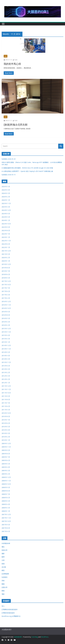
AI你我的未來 (6, 543)
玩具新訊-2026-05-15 (9, 175)
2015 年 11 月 (6, 332)
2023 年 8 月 (6, 230)
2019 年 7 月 (6, 271)
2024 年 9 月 (6, 214)
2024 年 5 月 (6, 217)
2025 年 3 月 (6, 207)
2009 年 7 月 (6, 457)
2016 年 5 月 (6, 318)
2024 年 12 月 (6, 210)
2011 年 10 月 (6, 393)
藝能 (3, 584)
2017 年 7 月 (6, 288)
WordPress (45, 637)
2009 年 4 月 (6, 467)
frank (16, 60)
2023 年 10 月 (6, 224)
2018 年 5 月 (6, 278)
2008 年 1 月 (6, 511)
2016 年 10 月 (6, 308)
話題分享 (5, 587)
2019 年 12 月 (6, 264)
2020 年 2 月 (6, 258)
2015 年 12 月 (6, 329)
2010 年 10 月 (6, 413)
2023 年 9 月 (6, 227)
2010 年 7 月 (6, 420)
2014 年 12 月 (6, 345)
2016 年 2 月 (6, 325)
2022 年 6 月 (6, 244)
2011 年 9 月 (6, 396)
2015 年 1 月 (6, 342)
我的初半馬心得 (12, 64)
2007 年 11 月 (6, 518)
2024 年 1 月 (6, 220)
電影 (3, 594)
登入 (3, 606)
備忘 (3, 547)
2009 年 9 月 (6, 450)
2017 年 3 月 (6, 295)
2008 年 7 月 (6, 494)
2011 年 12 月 (6, 386)
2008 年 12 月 (6, 477)
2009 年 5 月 (6, 464)
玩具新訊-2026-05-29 (9, 159)
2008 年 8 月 (6, 491)
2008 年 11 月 (6, 481)
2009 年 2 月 (6, 474)
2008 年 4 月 (6, 504)
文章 (3, 560)
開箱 (3, 591)
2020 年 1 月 (6, 261)
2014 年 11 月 (6, 349)
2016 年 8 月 (6, 315)
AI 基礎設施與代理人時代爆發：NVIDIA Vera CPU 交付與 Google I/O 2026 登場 (27, 168)
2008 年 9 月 (6, 487)
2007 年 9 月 (6, 525)
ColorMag (35, 637)
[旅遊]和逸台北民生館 (16, 125)
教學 (3, 557)
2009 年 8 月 (6, 454)
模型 (3, 570)
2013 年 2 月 (6, 372)
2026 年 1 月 (6, 200)
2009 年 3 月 (6, 471)
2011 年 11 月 (6, 389)
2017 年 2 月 (6, 298)
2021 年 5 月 (6, 254)
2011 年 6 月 (6, 406)
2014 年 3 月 (6, 359)
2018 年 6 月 (6, 274)
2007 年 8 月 (6, 528)
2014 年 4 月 (6, 356)
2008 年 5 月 (6, 501)
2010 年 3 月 (6, 433)
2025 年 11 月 (6, 203)
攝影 (3, 553)
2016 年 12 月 (6, 301)
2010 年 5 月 (6, 427)
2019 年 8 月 (6, 268)
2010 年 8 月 (6, 416)
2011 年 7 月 (6, 403)
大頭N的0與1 (18, 637)
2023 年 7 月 (6, 234)
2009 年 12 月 (6, 443)
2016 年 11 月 (6, 305)
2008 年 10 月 (6, 484)
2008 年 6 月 (6, 498)
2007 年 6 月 (6, 531)
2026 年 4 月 (6, 190)
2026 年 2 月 (6, 197)
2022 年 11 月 (6, 241)
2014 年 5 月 (6, 352)
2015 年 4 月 (6, 335)
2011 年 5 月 (6, 410)
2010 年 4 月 (6, 430)
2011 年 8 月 (6, 400)
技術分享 (5, 550)
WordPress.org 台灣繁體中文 (11, 616)
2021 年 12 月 (6, 251)
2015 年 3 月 (6, 339)
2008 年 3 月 (6, 508)
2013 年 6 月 (6, 366)
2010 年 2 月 (6, 437)
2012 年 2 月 (6, 379)
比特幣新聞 (5, 574)
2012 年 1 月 (6, 383)
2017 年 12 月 (6, 281)
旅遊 (6, 56)
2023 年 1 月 (6, 237)
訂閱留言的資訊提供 (8, 613)
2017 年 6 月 (6, 291)
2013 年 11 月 (6, 362)
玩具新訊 (5, 577)
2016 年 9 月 (6, 312)
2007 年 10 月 (6, 521)
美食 (3, 581)
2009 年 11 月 (6, 447)
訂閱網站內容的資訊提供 (10, 609)
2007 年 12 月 (6, 514)
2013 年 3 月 (6, 369)
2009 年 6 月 (6, 460)
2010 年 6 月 (6, 423)
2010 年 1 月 (6, 440)
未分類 (4, 567)
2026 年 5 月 (6, 187)
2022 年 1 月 (6, 247)
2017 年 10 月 (6, 285)
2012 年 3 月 (6, 376)
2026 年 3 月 (6, 193)
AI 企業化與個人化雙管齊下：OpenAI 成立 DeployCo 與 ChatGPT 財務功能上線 (27, 171)
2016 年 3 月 (6, 322)
